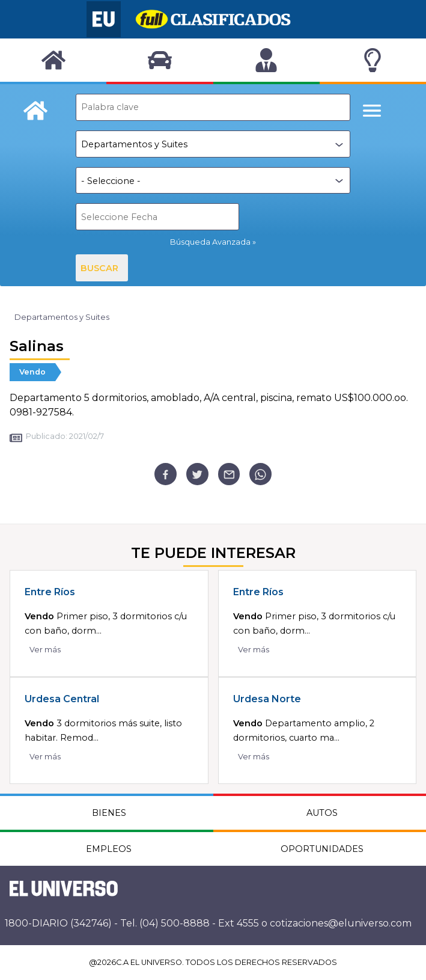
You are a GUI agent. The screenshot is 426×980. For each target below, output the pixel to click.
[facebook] (166, 474)
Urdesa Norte (267, 699)
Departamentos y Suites (62, 317)
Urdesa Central (62, 699)
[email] (229, 474)
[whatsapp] (260, 474)
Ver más (45, 650)
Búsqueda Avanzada (210, 242)
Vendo (32, 372)
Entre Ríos (50, 592)
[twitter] (197, 474)
